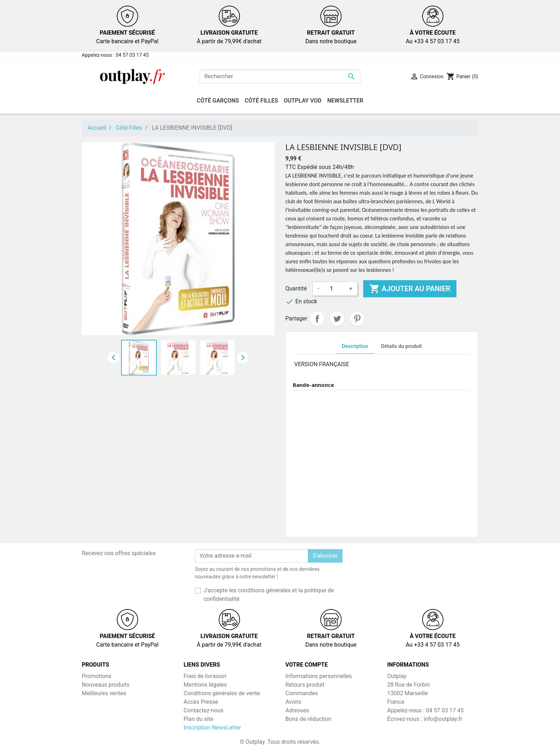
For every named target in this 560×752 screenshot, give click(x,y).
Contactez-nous (204, 710)
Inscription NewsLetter (212, 728)
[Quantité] (334, 289)
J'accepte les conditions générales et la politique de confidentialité (269, 595)
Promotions (97, 676)
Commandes (302, 693)
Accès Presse (201, 702)
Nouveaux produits (106, 685)
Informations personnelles (319, 676)
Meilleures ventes (104, 693)
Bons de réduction (308, 719)
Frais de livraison (205, 676)
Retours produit (305, 685)
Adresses (297, 710)
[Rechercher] (280, 76)
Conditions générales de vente (222, 693)
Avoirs (293, 702)
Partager (317, 319)
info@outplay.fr (443, 719)
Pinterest (357, 319)
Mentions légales (205, 685)
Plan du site (198, 719)
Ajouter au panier (410, 289)
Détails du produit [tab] (401, 346)
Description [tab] (355, 346)
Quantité (296, 288)
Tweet (337, 319)
